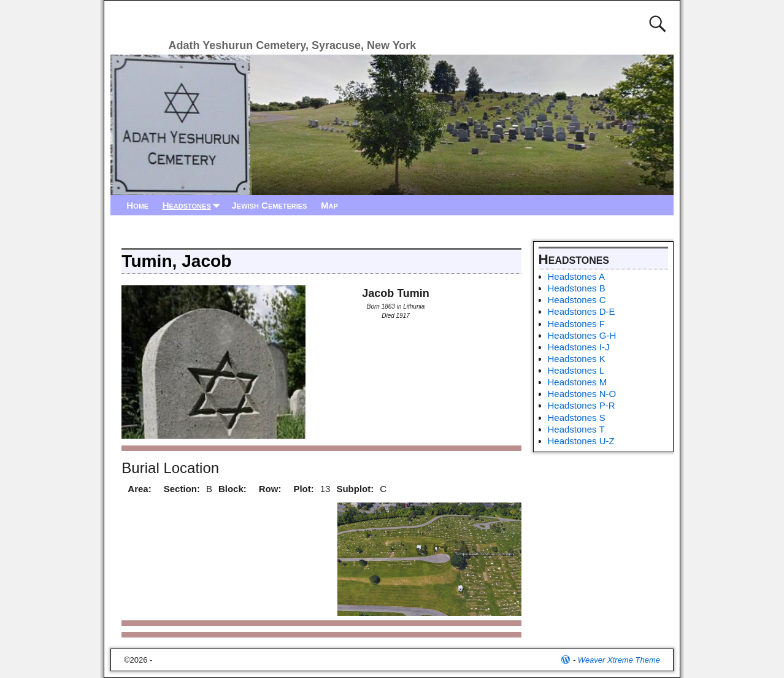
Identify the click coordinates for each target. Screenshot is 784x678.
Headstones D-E (582, 311)
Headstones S (577, 418)
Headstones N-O (582, 394)
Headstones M (578, 382)
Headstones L (576, 370)
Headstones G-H (582, 335)
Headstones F (576, 324)
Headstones (194, 205)
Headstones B (577, 288)
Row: (270, 489)
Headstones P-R (582, 405)
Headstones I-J (579, 347)
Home (137, 205)
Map (329, 205)
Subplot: (355, 489)
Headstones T (576, 429)
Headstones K (577, 359)
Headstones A (576, 276)
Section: (182, 489)
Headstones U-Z (581, 441)
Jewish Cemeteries (269, 205)
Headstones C (577, 300)
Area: (139, 489)
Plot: (303, 489)
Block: (233, 489)
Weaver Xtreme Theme (619, 660)
